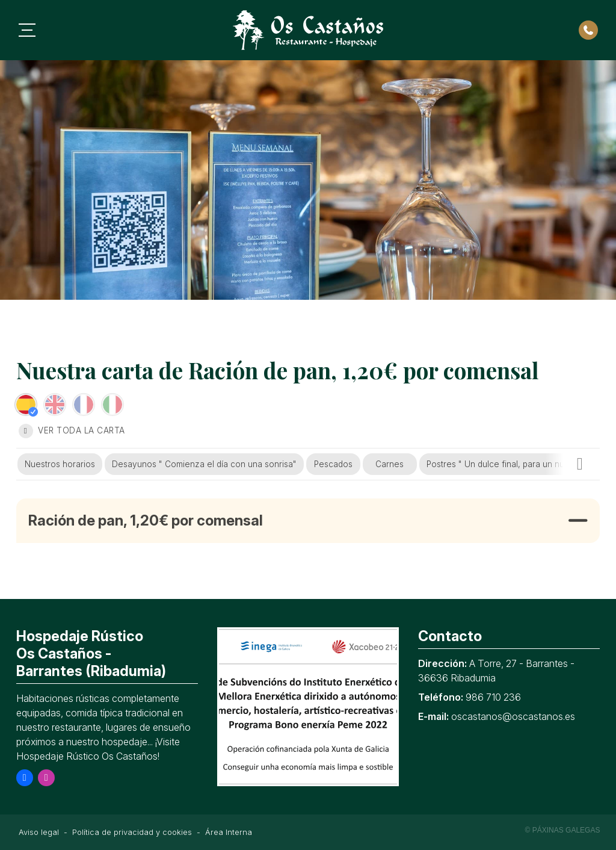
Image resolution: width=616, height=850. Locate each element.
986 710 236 (493, 697)
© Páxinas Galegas (563, 830)
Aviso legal (39, 832)
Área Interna (229, 832)
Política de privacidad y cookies (132, 832)
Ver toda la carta (72, 431)
